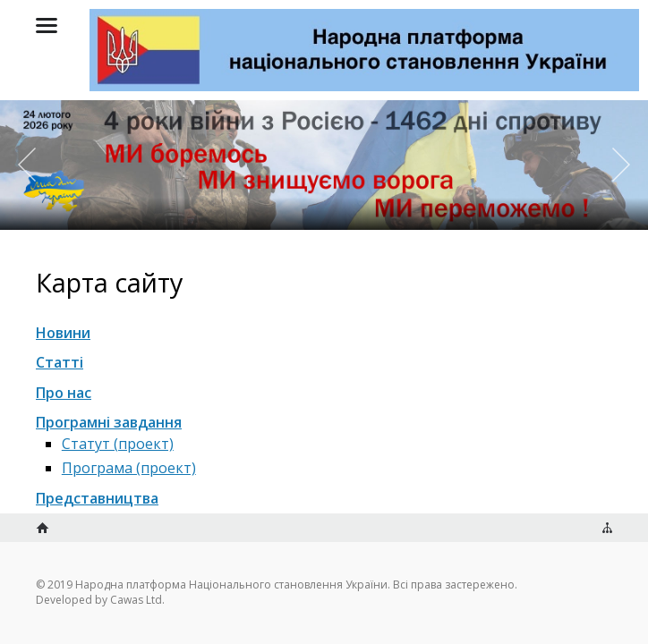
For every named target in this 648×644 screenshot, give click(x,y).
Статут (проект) (118, 444)
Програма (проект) (129, 468)
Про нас (64, 393)
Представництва (97, 498)
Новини (63, 333)
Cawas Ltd (136, 600)
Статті (60, 362)
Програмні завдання (109, 422)
